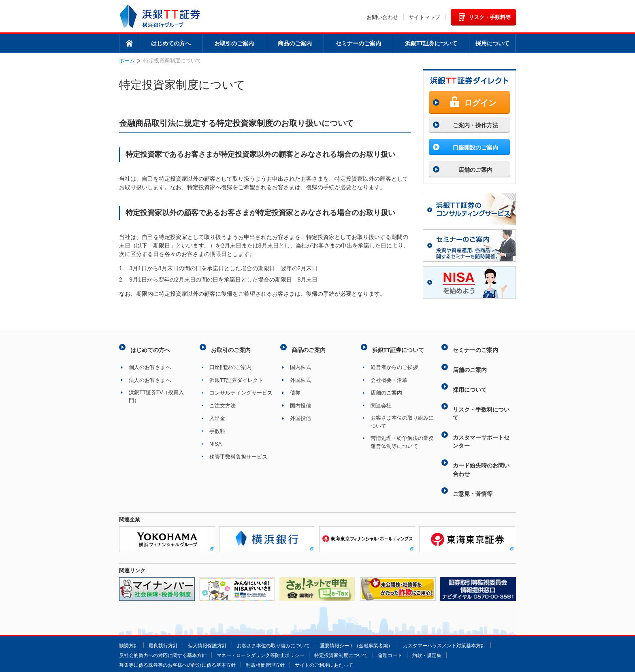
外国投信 (300, 413)
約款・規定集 (171, 633)
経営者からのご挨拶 (394, 362)
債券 (295, 388)
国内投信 (300, 401)
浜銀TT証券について (431, 43)
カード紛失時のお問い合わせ (481, 444)
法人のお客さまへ (150, 375)
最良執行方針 (166, 613)
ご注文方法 (223, 401)
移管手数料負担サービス (238, 452)
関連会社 (381, 401)
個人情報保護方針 (213, 613)
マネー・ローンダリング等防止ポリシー (371, 623)
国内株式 (300, 362)
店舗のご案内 (386, 388)
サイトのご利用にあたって (418, 633)
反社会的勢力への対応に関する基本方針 (266, 623)
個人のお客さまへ (150, 362)
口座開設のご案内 (230, 362)
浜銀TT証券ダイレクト (236, 375)
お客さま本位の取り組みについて (402, 417)
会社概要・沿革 (389, 375)
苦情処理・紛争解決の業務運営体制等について (402, 437)
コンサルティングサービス (241, 388)
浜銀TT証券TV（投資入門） (157, 391)
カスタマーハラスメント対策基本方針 (164, 623)
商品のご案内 (295, 43)
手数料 (217, 426)
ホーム (129, 43)
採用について (492, 43)
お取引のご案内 (234, 43)
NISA (215, 439)
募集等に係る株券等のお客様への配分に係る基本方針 (260, 633)
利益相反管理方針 (355, 633)
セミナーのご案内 (358, 43)
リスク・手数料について (481, 397)
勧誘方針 (130, 613)
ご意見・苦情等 (472, 464)
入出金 (217, 413)
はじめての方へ (171, 43)
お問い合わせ (382, 17)
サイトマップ (424, 17)
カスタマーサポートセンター (481, 420)
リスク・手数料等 (490, 17)
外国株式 (300, 375)
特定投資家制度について (457, 623)
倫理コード (132, 633)
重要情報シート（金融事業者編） (373, 613)
